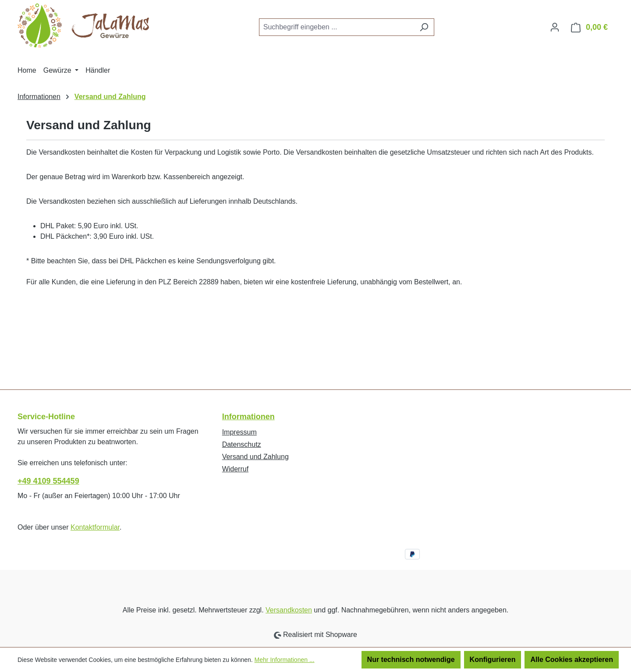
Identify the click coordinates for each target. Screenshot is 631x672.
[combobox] (337, 27)
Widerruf (235, 469)
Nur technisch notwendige (411, 660)
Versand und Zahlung (255, 457)
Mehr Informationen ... (285, 660)
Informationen (248, 417)
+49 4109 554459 (48, 481)
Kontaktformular (95, 527)
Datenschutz (242, 444)
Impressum (239, 432)
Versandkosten (289, 610)
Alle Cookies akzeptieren (572, 660)
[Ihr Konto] (555, 27)
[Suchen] (424, 27)
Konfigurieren (493, 660)
